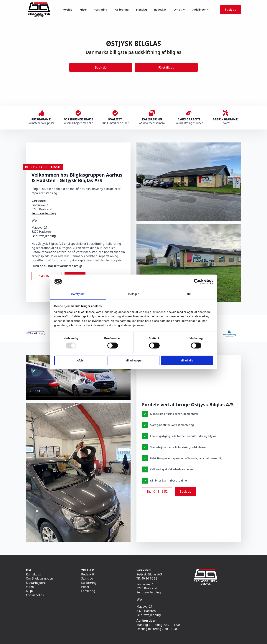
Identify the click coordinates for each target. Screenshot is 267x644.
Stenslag (141, 10)
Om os (178, 10)
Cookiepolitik (35, 595)
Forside (67, 10)
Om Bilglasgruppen (39, 578)
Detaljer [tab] (133, 294)
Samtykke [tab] (78, 294)
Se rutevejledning (44, 213)
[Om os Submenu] (185, 10)
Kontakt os (33, 574)
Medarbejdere (36, 583)
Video (30, 587)
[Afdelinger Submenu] (209, 10)
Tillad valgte (133, 360)
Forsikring (101, 10)
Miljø (29, 591)
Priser (83, 10)
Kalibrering (122, 10)
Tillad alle (187, 360)
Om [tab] (189, 294)
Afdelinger (199, 10)
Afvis (80, 360)
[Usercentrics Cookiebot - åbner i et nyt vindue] (197, 282)
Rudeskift (160, 10)
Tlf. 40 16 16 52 (147, 578)
